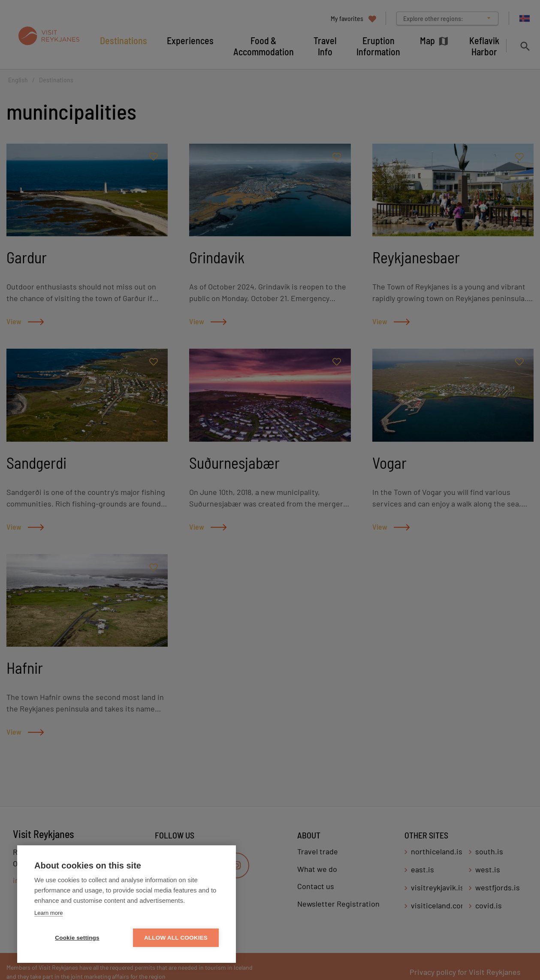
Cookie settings (77, 938)
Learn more (48, 913)
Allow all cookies (176, 938)
